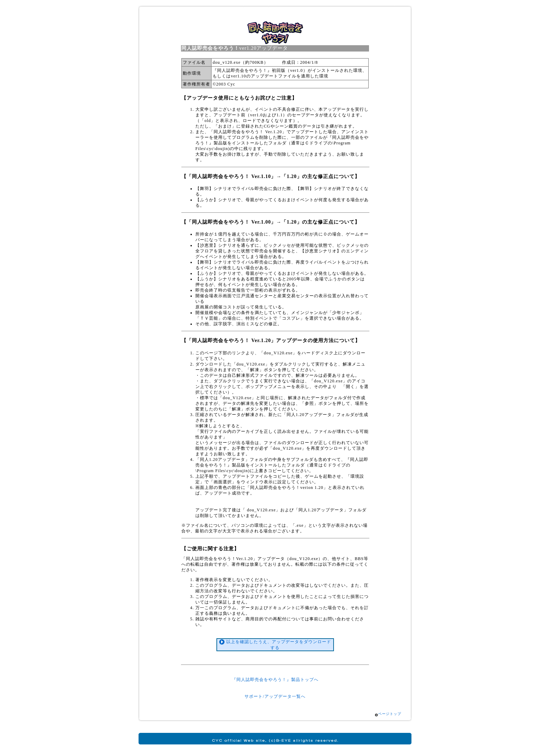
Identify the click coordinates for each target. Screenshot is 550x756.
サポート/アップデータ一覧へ (275, 696)
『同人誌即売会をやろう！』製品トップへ (275, 680)
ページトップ (390, 714)
